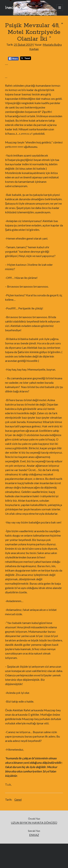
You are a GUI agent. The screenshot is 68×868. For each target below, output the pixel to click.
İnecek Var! (16, 8)
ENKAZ (34, 835)
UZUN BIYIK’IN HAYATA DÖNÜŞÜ (34, 823)
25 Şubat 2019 (23, 45)
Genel (18, 799)
